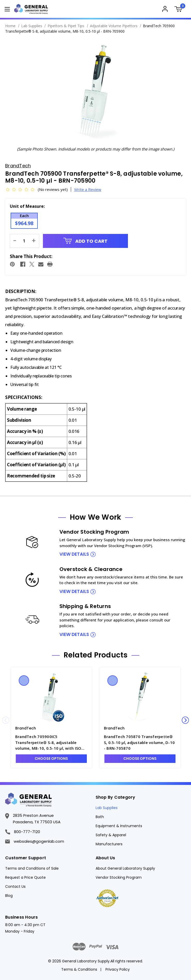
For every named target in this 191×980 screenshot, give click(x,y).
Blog (9, 896)
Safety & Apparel (111, 835)
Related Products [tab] (96, 655)
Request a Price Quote (25, 877)
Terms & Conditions (79, 969)
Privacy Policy (118, 969)
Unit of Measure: (27, 206)
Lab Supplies (107, 808)
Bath (100, 817)
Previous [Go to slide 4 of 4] (6, 720)
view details (74, 554)
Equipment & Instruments (119, 826)
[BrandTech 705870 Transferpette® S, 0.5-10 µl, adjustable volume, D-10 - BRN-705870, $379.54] (140, 698)
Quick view (24, 681)
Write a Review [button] (88, 189)
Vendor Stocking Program (119, 877)
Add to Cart (86, 241)
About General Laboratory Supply (125, 868)
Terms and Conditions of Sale (32, 868)
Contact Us (15, 886)
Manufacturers (109, 844)
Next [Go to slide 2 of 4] (185, 720)
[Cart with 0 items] (180, 10)
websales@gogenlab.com (35, 841)
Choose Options (51, 759)
